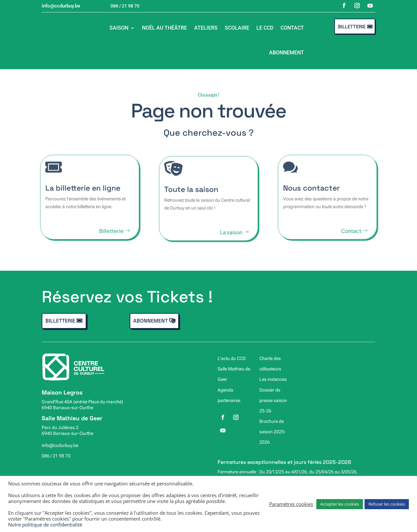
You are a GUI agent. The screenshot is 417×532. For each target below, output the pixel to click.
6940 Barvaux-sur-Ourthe (67, 408)
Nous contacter (315, 188)
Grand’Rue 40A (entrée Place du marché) (82, 402)
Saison (119, 28)
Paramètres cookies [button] (291, 504)
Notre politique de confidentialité (45, 525)
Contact (292, 28)
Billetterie (352, 27)
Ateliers (206, 28)
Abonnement (287, 53)
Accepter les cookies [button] (340, 504)
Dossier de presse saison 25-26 (273, 400)
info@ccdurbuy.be (60, 445)
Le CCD (265, 28)
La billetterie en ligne (79, 188)
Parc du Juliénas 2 (60, 427)
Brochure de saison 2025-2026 (273, 432)
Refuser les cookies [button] (387, 504)
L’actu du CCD (232, 358)
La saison (231, 235)
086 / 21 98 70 (56, 456)
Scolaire (237, 28)
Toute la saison (191, 192)
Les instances (273, 379)
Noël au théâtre (165, 28)
